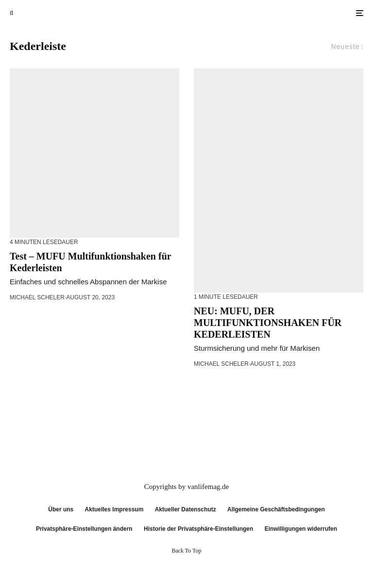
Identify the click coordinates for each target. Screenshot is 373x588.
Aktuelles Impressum (114, 509)
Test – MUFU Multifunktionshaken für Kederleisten (90, 262)
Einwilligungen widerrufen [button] (301, 529)
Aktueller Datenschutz (186, 509)
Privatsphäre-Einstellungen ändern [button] (84, 529)
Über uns (61, 509)
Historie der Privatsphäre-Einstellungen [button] (198, 529)
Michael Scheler (37, 297)
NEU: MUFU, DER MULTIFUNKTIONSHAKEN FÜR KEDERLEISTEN (268, 323)
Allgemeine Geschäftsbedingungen (276, 509)
